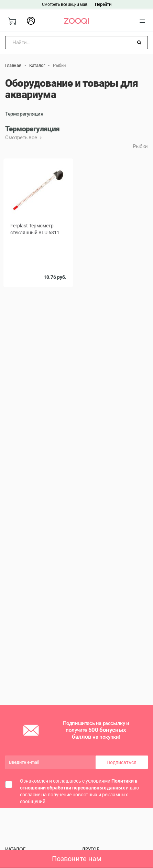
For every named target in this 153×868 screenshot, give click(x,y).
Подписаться (122, 762)
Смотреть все (22, 138)
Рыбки (140, 146)
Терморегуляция (24, 114)
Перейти (103, 4)
